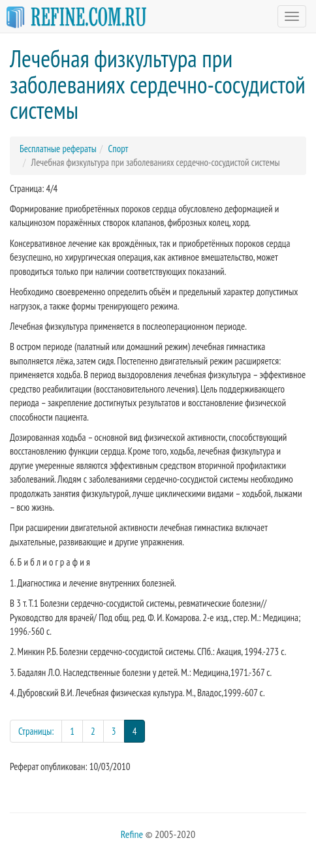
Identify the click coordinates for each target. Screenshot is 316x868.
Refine (132, 834)
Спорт (118, 149)
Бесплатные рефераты (58, 149)
